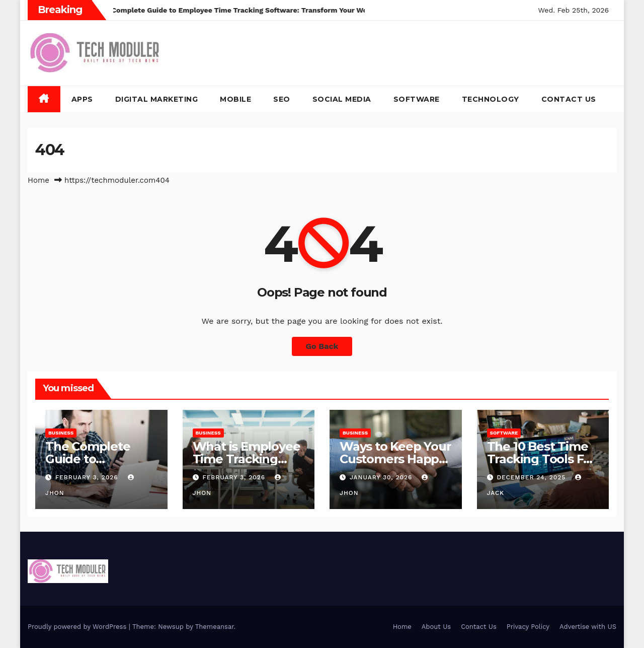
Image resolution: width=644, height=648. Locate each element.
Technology (491, 99)
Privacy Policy (528, 627)
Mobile (235, 99)
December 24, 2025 (532, 477)
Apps (82, 99)
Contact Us (569, 99)
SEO (282, 99)
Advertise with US (588, 627)
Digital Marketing (157, 99)
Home (38, 180)
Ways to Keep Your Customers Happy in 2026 (395, 459)
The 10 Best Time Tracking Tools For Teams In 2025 (541, 459)
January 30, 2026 (382, 477)
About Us (436, 627)
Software (417, 99)
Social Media (342, 99)
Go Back (322, 346)
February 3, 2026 (88, 477)
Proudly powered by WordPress (78, 627)
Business (61, 433)
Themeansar (215, 627)
